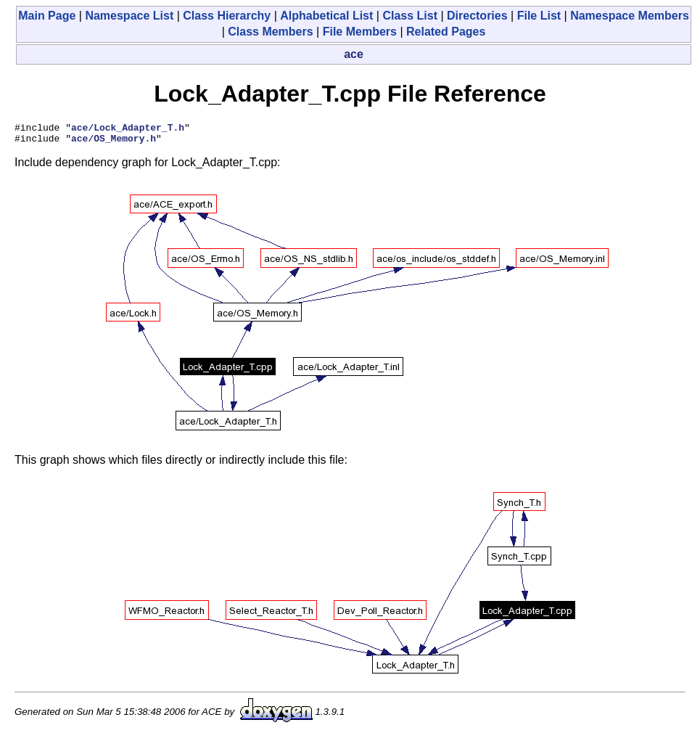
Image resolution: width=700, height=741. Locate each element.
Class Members (270, 32)
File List (539, 16)
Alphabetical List (326, 16)
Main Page (47, 16)
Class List (410, 16)
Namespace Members (630, 16)
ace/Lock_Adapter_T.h (128, 129)
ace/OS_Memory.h (114, 142)
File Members (360, 32)
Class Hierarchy (227, 16)
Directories (477, 16)
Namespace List (129, 16)
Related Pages (446, 32)
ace (354, 54)
